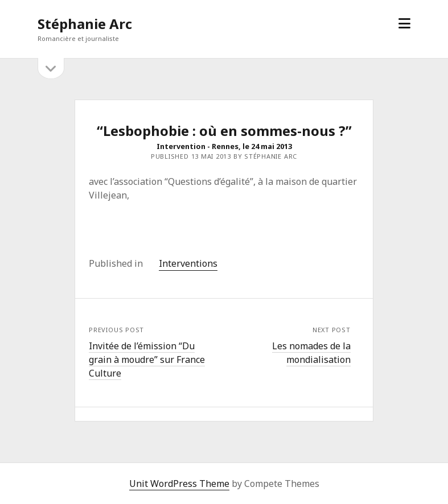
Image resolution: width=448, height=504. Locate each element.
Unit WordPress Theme (179, 484)
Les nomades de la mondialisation (311, 353)
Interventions (188, 263)
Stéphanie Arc (85, 24)
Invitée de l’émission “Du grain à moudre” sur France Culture (147, 360)
